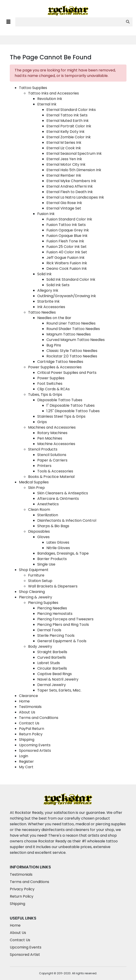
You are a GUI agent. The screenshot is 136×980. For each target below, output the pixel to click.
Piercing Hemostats (55, 614)
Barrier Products (52, 559)
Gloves (43, 537)
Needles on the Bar (54, 318)
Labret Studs (49, 663)
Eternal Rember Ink (64, 175)
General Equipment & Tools (62, 641)
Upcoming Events (35, 745)
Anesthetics (48, 504)
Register (26, 761)
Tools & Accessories (55, 471)
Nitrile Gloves (58, 548)
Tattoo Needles (42, 312)
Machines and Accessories (52, 427)
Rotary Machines (52, 433)
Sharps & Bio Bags (53, 526)
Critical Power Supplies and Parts (67, 373)
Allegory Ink (48, 290)
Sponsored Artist (25, 955)
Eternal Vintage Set (64, 208)
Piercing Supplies (43, 603)
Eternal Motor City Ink (66, 164)
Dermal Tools (49, 630)
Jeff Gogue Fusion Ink (65, 258)
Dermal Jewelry (52, 685)
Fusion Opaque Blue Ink (67, 236)
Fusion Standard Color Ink (69, 219)
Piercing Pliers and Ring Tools (63, 625)
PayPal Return (32, 729)
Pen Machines (50, 438)
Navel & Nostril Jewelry (58, 679)
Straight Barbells (52, 652)
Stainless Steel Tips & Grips (61, 416)
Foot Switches (50, 384)
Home (24, 701)
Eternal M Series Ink (64, 143)
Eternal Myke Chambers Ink (71, 181)
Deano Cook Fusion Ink (67, 269)
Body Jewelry (40, 646)
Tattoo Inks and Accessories (53, 93)
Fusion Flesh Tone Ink (65, 241)
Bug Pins (54, 345)
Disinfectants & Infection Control (67, 520)
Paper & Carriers (52, 460)
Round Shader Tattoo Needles (73, 329)
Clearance (28, 696)
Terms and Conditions (39, 718)
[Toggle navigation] (8, 22)
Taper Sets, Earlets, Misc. (59, 690)
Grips (42, 422)
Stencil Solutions (52, 455)
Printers (44, 466)
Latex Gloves (58, 542)
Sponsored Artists (35, 751)
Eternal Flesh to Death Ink (70, 192)
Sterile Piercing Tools (56, 635)
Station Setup (40, 581)
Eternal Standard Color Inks (71, 110)
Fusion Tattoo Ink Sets (66, 225)
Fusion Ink (46, 214)
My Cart (26, 767)
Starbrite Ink (48, 301)
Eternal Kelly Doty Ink (65, 132)
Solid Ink (44, 274)
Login (24, 756)
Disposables (39, 531)
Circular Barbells (52, 668)
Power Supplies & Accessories (55, 367)
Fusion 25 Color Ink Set (67, 247)
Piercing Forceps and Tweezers (65, 619)
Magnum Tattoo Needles (69, 334)
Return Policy (31, 734)
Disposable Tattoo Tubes (60, 400)
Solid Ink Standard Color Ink (71, 279)
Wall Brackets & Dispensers (53, 586)
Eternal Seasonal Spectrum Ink (74, 153)
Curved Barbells (52, 657)
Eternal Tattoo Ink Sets (67, 115)
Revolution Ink (50, 99)
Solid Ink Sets (58, 285)
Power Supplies (51, 378)
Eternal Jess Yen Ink (64, 159)
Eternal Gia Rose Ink (64, 203)
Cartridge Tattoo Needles (60, 362)
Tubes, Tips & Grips (45, 394)
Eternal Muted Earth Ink (68, 121)
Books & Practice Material (51, 477)
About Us (27, 712)
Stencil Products (43, 449)
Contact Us (29, 723)
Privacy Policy (22, 889)
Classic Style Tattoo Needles (72, 351)
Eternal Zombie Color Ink (69, 137)
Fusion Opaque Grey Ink (68, 230)
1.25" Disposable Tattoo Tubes (73, 411)
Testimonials (30, 707)
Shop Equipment (34, 570)
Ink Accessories (51, 307)
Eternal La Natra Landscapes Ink (75, 197)
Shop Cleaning (32, 592)
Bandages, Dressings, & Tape (63, 553)
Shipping (27, 740)
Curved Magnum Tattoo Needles (76, 340)
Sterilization (48, 515)
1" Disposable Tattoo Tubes (71, 405)
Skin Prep (36, 488)
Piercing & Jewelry (36, 597)
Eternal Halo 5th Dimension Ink (74, 170)
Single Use (46, 564)
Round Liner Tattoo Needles (71, 323)
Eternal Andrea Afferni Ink (70, 186)
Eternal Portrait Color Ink (69, 126)
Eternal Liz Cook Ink (64, 148)
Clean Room (39, 510)
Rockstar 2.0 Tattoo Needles (72, 356)
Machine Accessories (56, 444)
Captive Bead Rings (55, 674)
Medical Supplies (34, 482)
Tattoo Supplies (33, 88)
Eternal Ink (47, 104)
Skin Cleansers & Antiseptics (63, 493)
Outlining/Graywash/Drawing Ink (67, 296)
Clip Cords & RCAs (53, 389)
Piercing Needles (52, 608)
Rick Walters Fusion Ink (67, 263)
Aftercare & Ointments (58, 499)
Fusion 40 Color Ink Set (67, 252)
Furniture (36, 575)
